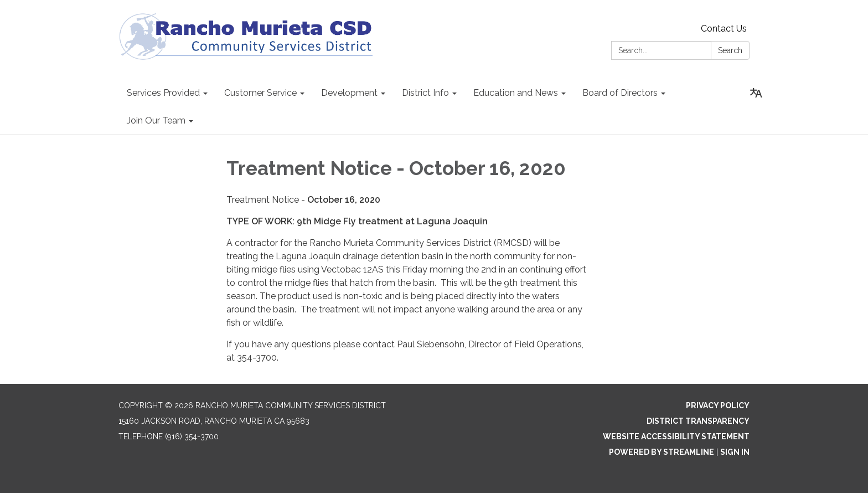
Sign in (735, 452)
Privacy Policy (718, 405)
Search (730, 50)
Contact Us (724, 29)
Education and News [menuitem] (516, 93)
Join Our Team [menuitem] (156, 120)
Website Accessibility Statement (676, 436)
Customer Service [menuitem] (260, 93)
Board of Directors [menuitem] (620, 93)
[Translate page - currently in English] (756, 93)
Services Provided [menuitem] (163, 93)
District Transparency (698, 421)
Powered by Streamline (662, 452)
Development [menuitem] (349, 93)
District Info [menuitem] (425, 93)
